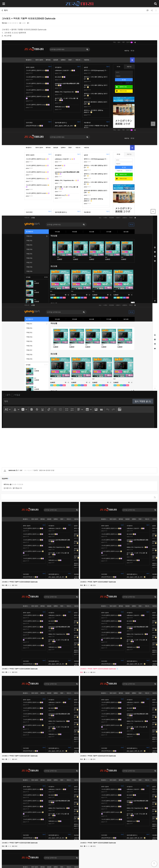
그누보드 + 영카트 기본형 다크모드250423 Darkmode (20, 424)
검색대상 (1, 785)
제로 (3, 23)
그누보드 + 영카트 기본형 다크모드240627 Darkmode (98, 424)
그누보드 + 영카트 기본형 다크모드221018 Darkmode (98, 598)
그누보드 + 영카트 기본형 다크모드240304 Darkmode (20, 511)
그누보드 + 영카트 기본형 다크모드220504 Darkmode (20, 771)
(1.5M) (13, 312)
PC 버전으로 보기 (79, 863)
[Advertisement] (73, 291)
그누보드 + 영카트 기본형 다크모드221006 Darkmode (20, 685)
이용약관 (93, 840)
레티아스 (7, 326)
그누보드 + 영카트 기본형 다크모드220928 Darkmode (98, 685)
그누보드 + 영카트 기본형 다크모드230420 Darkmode (99, 511)
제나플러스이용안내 (65, 840)
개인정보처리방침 (81, 840)
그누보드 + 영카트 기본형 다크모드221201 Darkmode (20, 598)
